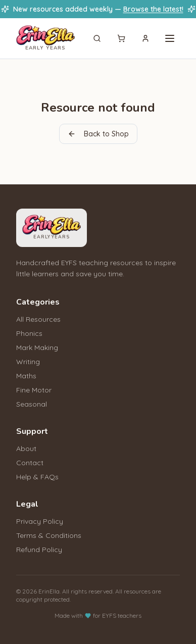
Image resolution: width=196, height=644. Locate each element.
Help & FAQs (37, 477)
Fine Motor (34, 390)
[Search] (97, 38)
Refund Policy (39, 550)
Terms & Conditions (49, 535)
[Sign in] (145, 38)
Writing (28, 362)
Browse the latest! (153, 9)
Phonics (29, 333)
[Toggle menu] (170, 38)
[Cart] (121, 38)
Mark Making (37, 348)
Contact (30, 463)
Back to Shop (98, 134)
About (26, 449)
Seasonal (32, 404)
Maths (26, 376)
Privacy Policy (40, 521)
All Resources (38, 319)
